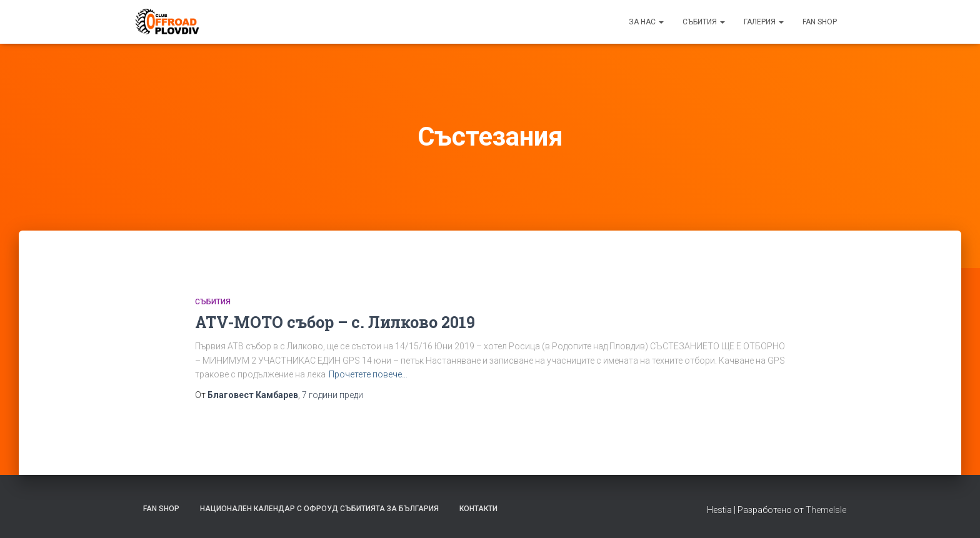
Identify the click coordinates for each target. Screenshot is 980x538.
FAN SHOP (820, 22)
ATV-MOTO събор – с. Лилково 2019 (335, 322)
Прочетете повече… (368, 374)
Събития (704, 22)
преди (332, 395)
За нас (646, 22)
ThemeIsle (826, 510)
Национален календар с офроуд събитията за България (319, 509)
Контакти (478, 509)
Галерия (764, 22)
